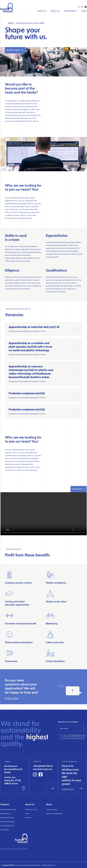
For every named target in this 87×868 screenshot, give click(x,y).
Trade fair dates (52, 810)
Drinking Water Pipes (8, 822)
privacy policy (75, 735)
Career (28, 814)
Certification (5, 830)
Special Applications (7, 826)
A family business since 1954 (30, 23)
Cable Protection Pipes (8, 810)
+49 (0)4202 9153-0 (43, 766)
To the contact (12, 698)
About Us (55, 11)
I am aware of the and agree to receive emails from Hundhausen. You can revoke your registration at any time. (73, 737)
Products (42, 11)
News (84, 11)
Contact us (29, 818)
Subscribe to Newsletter (55, 814)
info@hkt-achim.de (42, 769)
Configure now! (68, 789)
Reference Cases (31, 810)
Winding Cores (6, 814)
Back (11, 23)
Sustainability (71, 11)
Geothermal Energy (7, 818)
